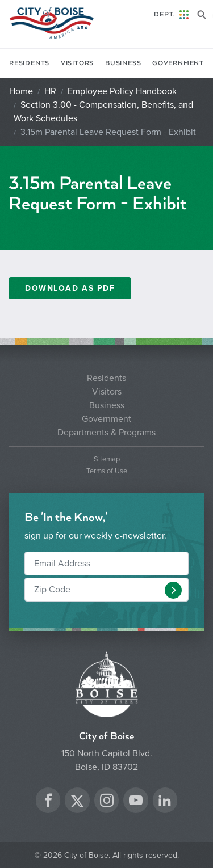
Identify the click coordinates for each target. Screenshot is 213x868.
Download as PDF (70, 288)
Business (123, 63)
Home (21, 91)
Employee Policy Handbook (122, 91)
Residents (29, 63)
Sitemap (107, 460)
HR (50, 91)
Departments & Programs (106, 433)
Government (178, 63)
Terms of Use (107, 471)
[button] (173, 590)
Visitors (77, 63)
